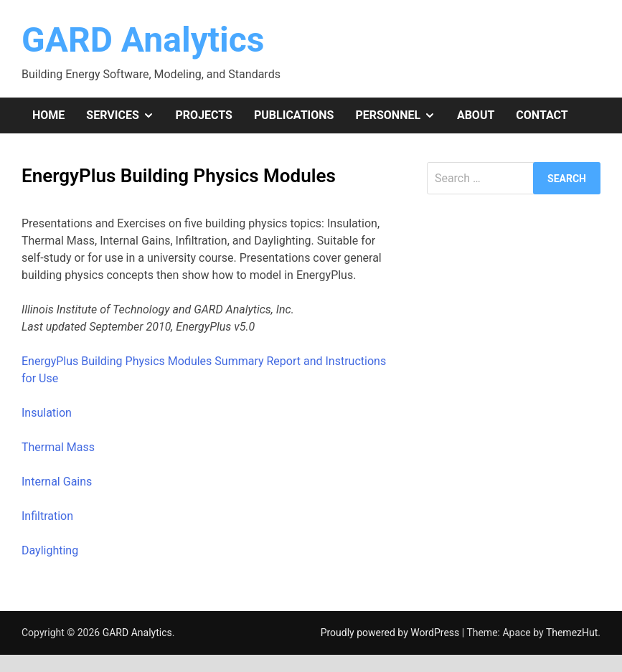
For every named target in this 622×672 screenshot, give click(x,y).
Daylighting (50, 550)
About (476, 115)
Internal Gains (57, 482)
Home (48, 115)
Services (125, 115)
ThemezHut (572, 633)
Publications (294, 115)
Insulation (47, 413)
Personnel (400, 115)
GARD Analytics (143, 40)
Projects (204, 115)
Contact (542, 115)
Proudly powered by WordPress (391, 633)
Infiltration (47, 516)
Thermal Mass (58, 447)
